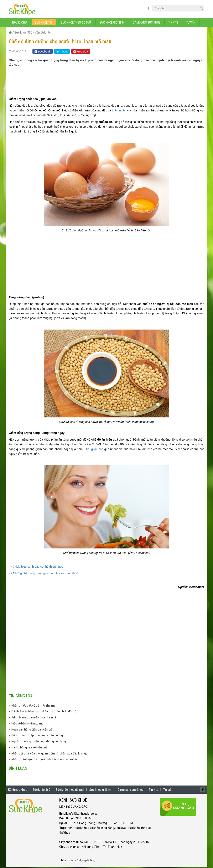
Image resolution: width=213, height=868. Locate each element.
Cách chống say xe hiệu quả (29, 748)
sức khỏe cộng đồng (101, 829)
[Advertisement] (106, 80)
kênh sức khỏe (77, 829)
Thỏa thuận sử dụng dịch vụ (77, 861)
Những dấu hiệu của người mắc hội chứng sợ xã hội (44, 760)
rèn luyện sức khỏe (128, 829)
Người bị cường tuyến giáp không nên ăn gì (39, 742)
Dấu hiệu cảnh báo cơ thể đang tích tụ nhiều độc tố (44, 712)
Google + (81, 53)
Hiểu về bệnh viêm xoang (27, 724)
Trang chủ (19, 24)
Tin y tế (173, 24)
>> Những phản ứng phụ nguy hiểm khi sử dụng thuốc (44, 574)
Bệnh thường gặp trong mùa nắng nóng (37, 736)
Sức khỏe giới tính (112, 24)
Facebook (43, 53)
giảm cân (97, 450)
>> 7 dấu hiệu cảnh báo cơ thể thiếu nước (36, 567)
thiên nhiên (119, 111)
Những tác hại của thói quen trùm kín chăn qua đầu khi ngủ (50, 754)
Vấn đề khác (43, 34)
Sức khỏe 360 (44, 24)
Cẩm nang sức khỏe (147, 24)
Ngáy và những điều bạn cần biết (32, 730)
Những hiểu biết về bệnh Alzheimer (34, 706)
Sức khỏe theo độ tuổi (76, 24)
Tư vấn (191, 24)
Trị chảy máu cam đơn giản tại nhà (34, 718)
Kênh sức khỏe (18, 791)
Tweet (62, 53)
